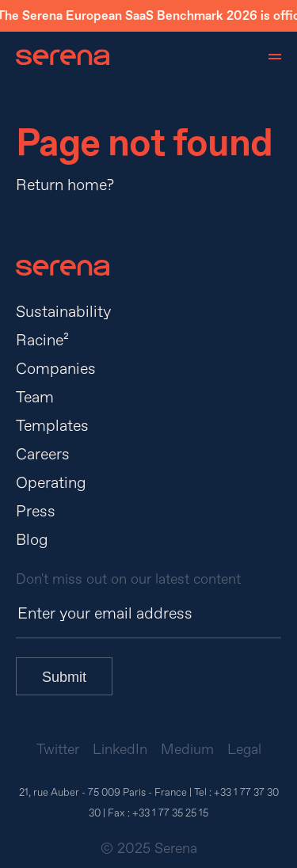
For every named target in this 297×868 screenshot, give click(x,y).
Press (36, 511)
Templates (52, 426)
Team (35, 397)
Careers (43, 454)
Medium (187, 750)
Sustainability (63, 312)
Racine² (42, 340)
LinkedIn (120, 750)
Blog (32, 540)
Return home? (65, 185)
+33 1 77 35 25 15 (170, 813)
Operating (51, 483)
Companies (56, 369)
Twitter (58, 750)
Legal (244, 750)
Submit (64, 677)
